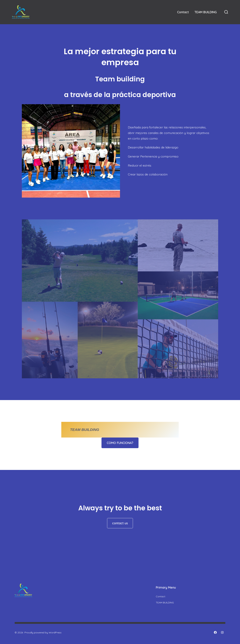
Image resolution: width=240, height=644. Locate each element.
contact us (120, 523)
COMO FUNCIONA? (120, 443)
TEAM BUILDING (206, 12)
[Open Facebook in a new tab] (215, 632)
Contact (183, 12)
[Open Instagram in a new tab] (222, 632)
